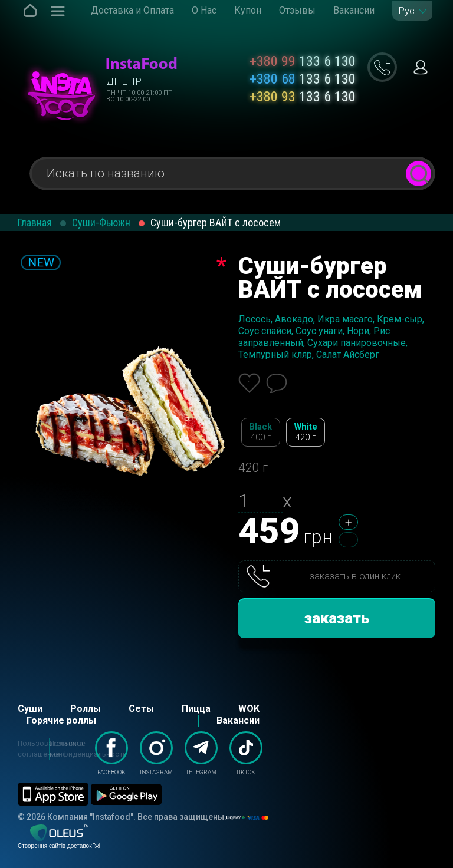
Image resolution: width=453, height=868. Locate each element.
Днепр (124, 81)
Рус (406, 11)
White (306, 432)
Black (261, 432)
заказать (337, 618)
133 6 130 (303, 61)
